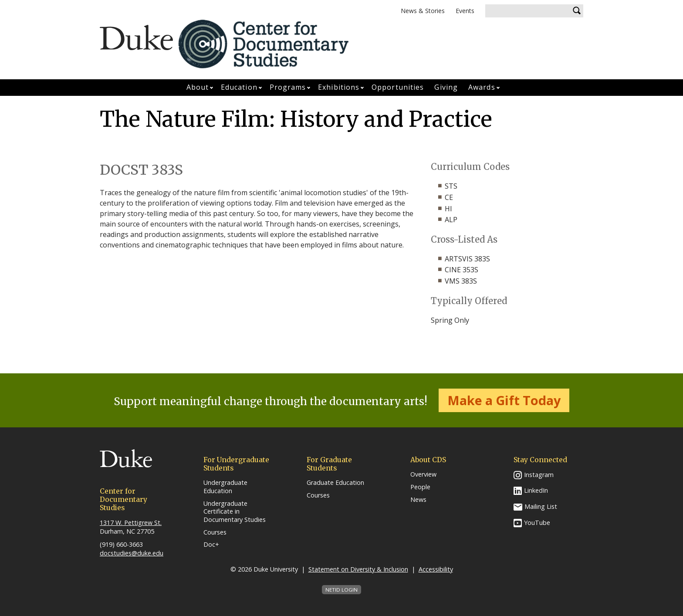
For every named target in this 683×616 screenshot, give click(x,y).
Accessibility (436, 569)
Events (465, 11)
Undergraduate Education (225, 487)
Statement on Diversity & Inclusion (358, 569)
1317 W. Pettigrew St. (131, 523)
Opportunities (398, 87)
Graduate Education (335, 483)
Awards (482, 87)
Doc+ (211, 545)
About (198, 87)
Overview (423, 474)
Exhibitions (339, 87)
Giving (446, 87)
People (420, 487)
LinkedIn (536, 490)
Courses (215, 532)
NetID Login (341, 590)
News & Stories (423, 11)
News (418, 500)
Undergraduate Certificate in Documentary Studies (235, 512)
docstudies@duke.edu (132, 553)
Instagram (539, 475)
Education (239, 87)
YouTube (537, 523)
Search (577, 11)
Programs (288, 87)
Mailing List (541, 506)
